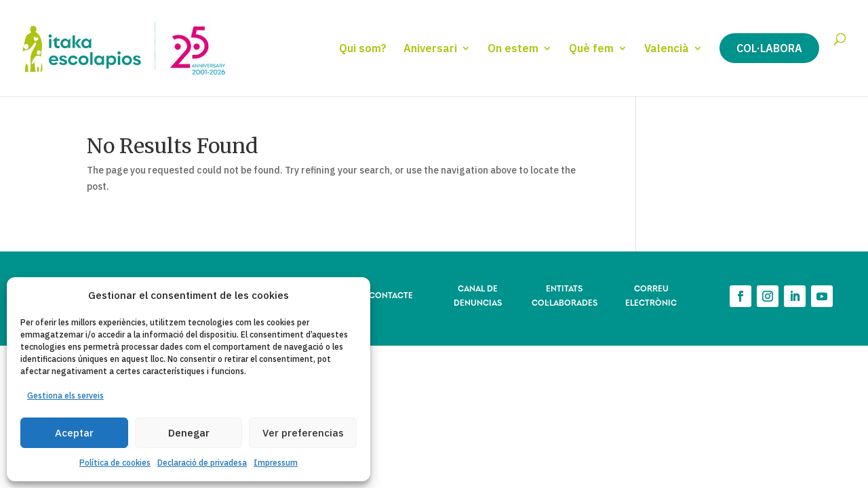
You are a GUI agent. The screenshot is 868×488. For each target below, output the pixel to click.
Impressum (276, 463)
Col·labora (769, 48)
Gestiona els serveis (65, 395)
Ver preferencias (303, 433)
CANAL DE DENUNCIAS (478, 294)
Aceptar (74, 433)
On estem (513, 49)
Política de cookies (115, 463)
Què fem (591, 49)
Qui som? (363, 49)
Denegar (189, 433)
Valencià (667, 49)
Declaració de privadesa (202, 463)
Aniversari (430, 49)
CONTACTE (391, 294)
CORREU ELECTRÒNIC (651, 294)
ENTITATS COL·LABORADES (565, 294)
